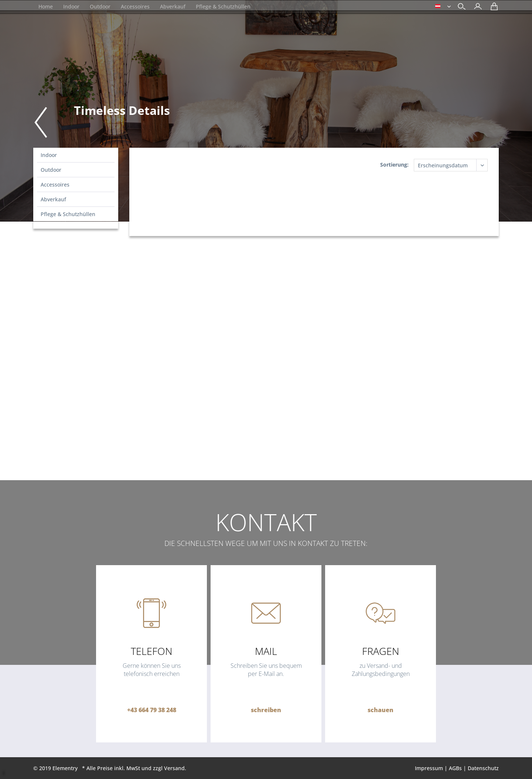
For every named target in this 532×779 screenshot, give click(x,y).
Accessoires (55, 184)
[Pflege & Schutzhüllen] (223, 6)
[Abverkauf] (173, 6)
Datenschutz (483, 768)
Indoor (49, 155)
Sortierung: (394, 165)
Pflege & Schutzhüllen (68, 214)
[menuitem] (476, 7)
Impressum (429, 768)
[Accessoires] (135, 6)
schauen (381, 710)
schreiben (266, 710)
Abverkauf (53, 199)
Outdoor (51, 170)
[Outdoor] (100, 6)
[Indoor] (71, 6)
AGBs (455, 768)
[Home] (46, 6)
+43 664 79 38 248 (152, 710)
